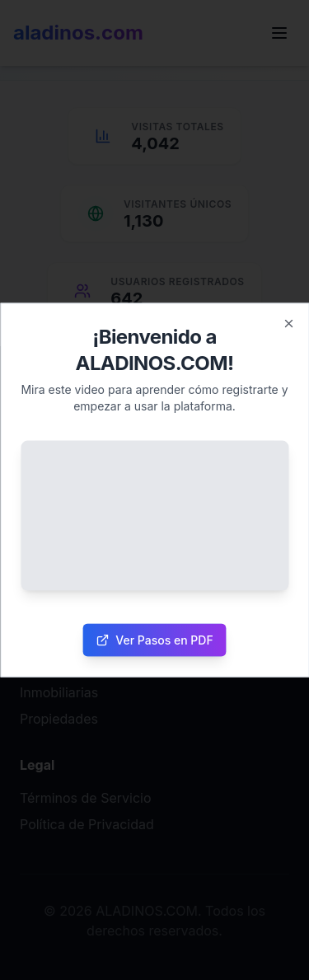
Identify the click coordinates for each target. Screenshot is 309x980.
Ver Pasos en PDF (154, 640)
